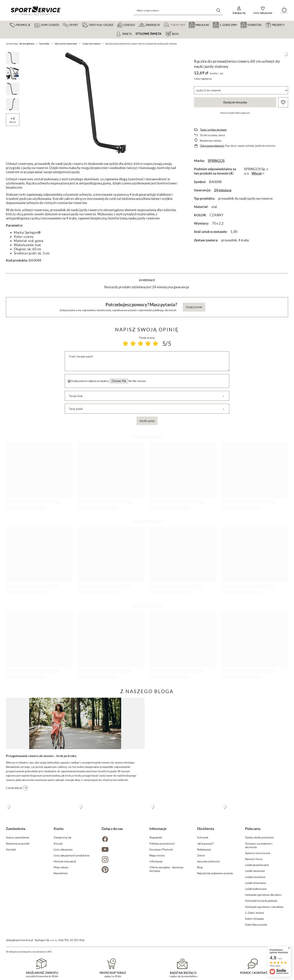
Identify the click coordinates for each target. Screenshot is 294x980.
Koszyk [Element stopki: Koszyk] (58, 843)
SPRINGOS (216, 161)
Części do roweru (92, 44)
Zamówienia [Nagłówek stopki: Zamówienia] (16, 829)
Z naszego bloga (147, 691)
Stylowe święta (148, 34)
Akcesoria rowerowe (66, 44)
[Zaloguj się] (239, 10)
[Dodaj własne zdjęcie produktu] (137, 381)
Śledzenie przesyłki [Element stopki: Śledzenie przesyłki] (18, 843)
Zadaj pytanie (194, 307)
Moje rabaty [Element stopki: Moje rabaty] (61, 867)
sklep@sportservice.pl (20, 940)
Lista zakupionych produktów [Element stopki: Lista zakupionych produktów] (72, 855)
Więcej (257, 173)
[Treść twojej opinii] (147, 361)
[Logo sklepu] (36, 10)
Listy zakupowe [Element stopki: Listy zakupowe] (63, 849)
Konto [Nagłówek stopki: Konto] (59, 829)
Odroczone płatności (212, 146)
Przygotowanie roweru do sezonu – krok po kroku (41, 756)
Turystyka (44, 44)
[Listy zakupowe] (263, 10)
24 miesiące (223, 190)
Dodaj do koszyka (235, 102)
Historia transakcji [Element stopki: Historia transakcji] (65, 861)
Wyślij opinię (147, 421)
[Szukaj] (218, 10)
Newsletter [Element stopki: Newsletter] (61, 873)
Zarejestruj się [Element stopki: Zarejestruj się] (62, 837)
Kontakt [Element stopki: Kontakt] (11, 849)
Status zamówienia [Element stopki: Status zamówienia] (17, 837)
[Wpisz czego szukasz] (178, 10)
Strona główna (27, 44)
